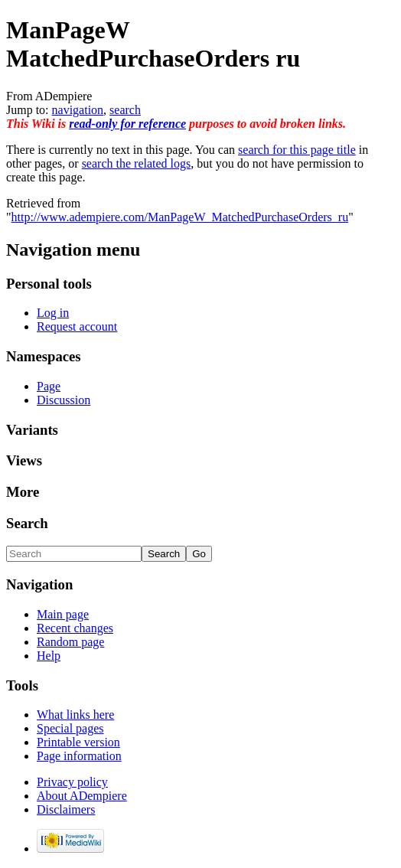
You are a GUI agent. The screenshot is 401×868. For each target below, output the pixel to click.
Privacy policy (72, 782)
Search (27, 523)
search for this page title (297, 150)
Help (49, 656)
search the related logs (137, 163)
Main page (63, 614)
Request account (77, 326)
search (125, 110)
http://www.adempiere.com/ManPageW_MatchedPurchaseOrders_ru (180, 217)
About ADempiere (82, 796)
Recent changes (75, 628)
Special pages (70, 728)
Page (49, 386)
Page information (79, 756)
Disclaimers (66, 809)
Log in (53, 313)
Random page (70, 642)
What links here (75, 715)
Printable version (78, 742)
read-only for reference (127, 124)
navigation (78, 110)
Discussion (64, 400)
